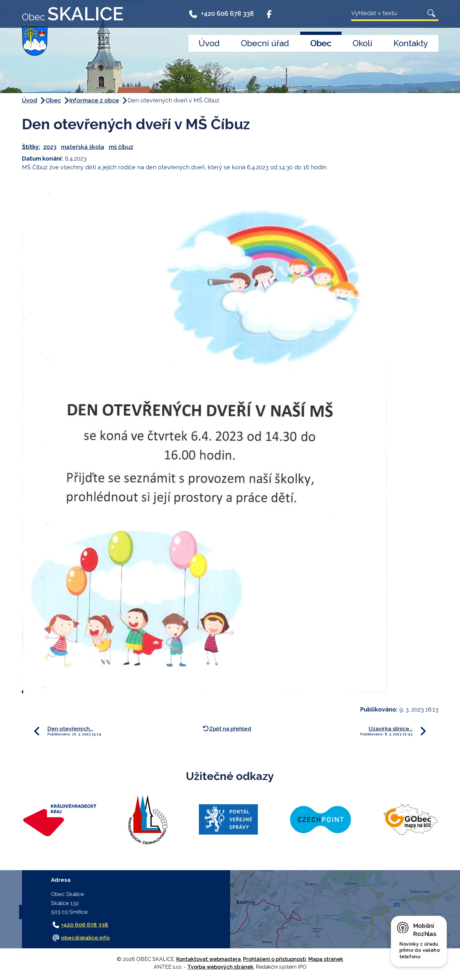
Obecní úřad (265, 43)
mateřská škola (83, 147)
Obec (321, 43)
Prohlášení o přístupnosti (275, 959)
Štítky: (31, 147)
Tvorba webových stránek (220, 967)
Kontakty (411, 43)
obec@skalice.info (85, 938)
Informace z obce (94, 100)
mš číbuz (121, 147)
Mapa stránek (326, 959)
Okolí (362, 43)
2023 (50, 147)
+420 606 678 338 (221, 14)
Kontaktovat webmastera (209, 959)
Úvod (209, 43)
